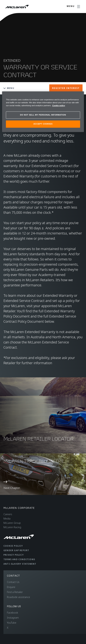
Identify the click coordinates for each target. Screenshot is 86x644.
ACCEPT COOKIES (43, 124)
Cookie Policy (13, 546)
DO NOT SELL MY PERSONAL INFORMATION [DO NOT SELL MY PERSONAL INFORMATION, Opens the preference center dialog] (43, 115)
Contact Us (13, 582)
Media (7, 519)
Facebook (12, 613)
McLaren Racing (12, 527)
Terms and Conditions (19, 559)
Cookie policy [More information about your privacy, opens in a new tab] (59, 105)
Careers (8, 514)
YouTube (12, 623)
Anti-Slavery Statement (20, 564)
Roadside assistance (18, 597)
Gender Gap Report (16, 550)
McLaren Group (12, 523)
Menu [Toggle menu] (9, 88)
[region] (43, 112)
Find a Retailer (15, 592)
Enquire (11, 587)
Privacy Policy (14, 555)
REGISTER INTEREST (66, 88)
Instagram (13, 618)
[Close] (79, 95)
